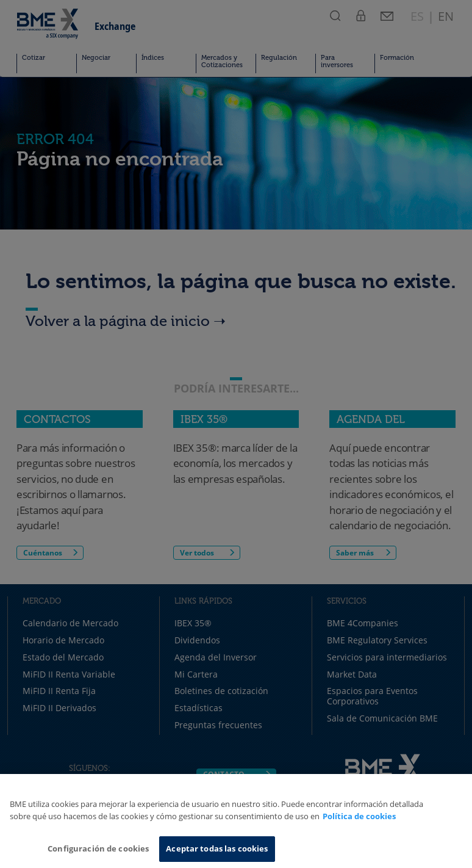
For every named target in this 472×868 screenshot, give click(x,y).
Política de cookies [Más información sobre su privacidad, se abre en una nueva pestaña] (359, 816)
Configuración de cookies (98, 848)
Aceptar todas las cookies (217, 848)
